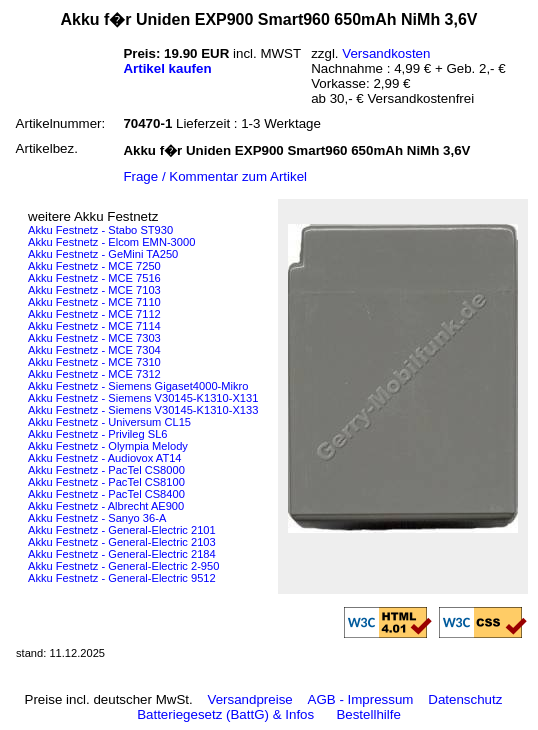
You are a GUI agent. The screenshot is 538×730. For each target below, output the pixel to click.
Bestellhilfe (368, 714)
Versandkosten (386, 53)
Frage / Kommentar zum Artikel (215, 176)
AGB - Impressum (361, 699)
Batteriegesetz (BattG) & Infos (225, 714)
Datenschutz (465, 699)
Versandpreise (250, 699)
